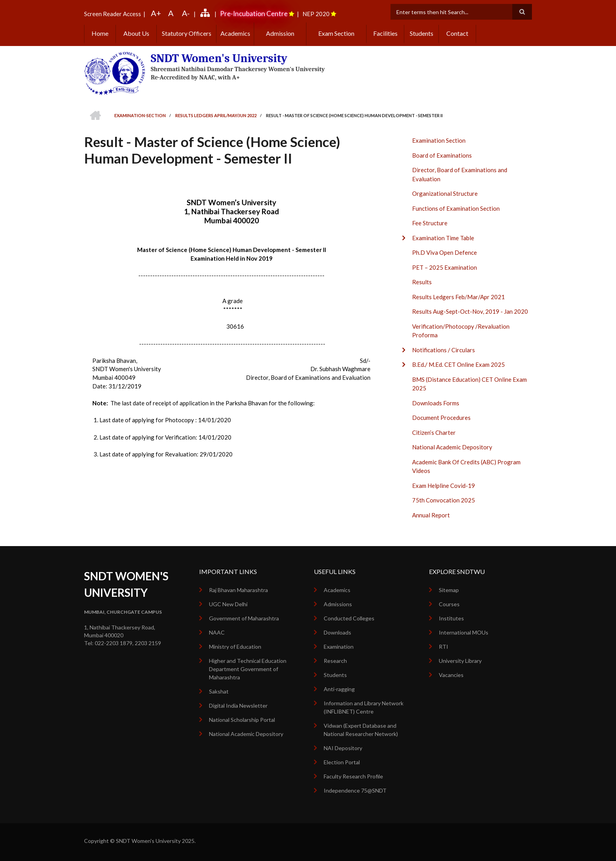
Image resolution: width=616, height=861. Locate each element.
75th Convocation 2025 (444, 500)
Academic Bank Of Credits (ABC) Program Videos (466, 466)
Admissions (338, 604)
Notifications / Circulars (444, 350)
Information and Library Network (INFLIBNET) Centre (364, 707)
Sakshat (219, 691)
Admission (280, 33)
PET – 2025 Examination (445, 267)
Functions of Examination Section (456, 208)
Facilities (385, 33)
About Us (136, 33)
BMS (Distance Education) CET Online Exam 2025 (469, 384)
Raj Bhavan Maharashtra (238, 590)
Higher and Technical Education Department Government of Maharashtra (248, 669)
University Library (460, 661)
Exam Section (336, 33)
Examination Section (439, 140)
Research (335, 661)
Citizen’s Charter (434, 432)
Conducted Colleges (349, 618)
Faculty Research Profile (353, 776)
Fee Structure (430, 223)
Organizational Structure (445, 193)
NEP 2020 (316, 14)
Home (100, 33)
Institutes (451, 618)
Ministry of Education (235, 647)
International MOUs (464, 632)
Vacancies (451, 675)
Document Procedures (441, 418)
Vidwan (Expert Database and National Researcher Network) (361, 730)
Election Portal (342, 762)
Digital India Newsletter (238, 706)
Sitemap (449, 590)
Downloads (337, 632)
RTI (444, 647)
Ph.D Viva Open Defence (445, 252)
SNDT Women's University (219, 58)
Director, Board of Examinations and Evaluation (460, 174)
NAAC (217, 632)
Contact (457, 33)
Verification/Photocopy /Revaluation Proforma (461, 331)
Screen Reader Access (113, 14)
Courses (449, 604)
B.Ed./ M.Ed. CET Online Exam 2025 (458, 364)
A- (186, 13)
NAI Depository (343, 748)
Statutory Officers (187, 33)
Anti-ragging (339, 689)
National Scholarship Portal (242, 720)
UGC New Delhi (228, 604)
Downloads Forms (436, 403)
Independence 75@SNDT (355, 790)
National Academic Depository (452, 447)
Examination (339, 647)
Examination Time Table (443, 238)
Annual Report (431, 515)
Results (422, 282)
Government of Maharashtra (244, 618)
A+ (156, 13)
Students (422, 33)
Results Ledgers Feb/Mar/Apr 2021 (458, 297)
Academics (235, 33)
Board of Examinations (442, 155)
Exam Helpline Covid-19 (444, 486)
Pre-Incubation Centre (254, 14)
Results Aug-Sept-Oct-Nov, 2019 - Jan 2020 (470, 311)
